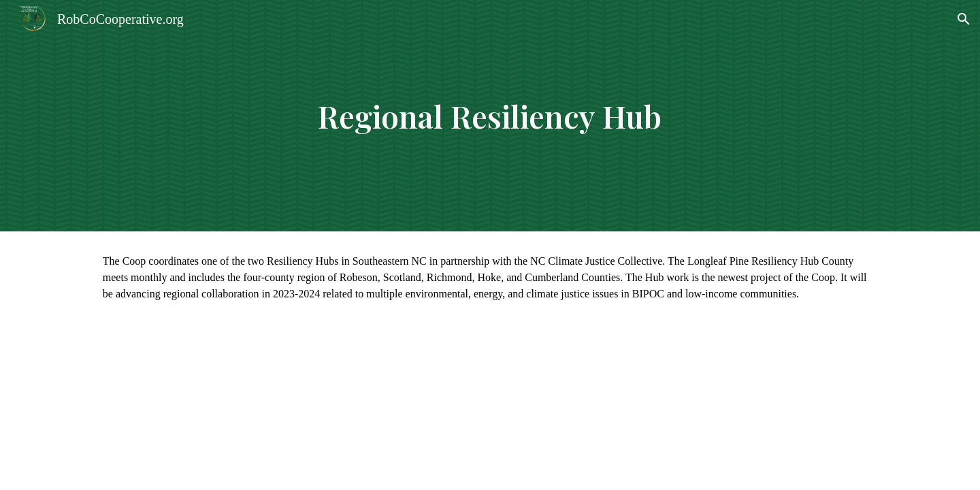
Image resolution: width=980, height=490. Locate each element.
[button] (964, 19)
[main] (490, 116)
